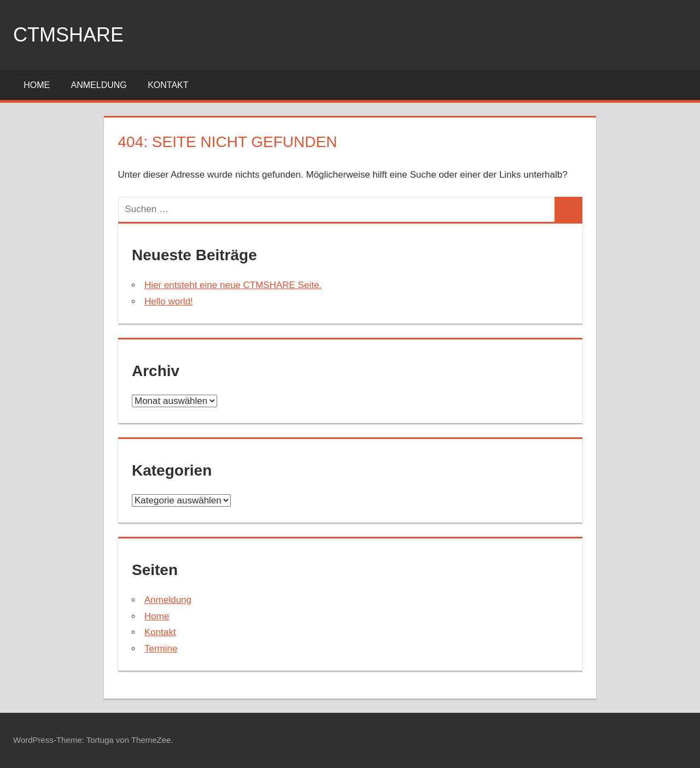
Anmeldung (99, 85)
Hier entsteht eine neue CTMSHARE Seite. (233, 285)
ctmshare (68, 35)
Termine (161, 649)
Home (37, 85)
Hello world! (169, 301)
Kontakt (168, 85)
